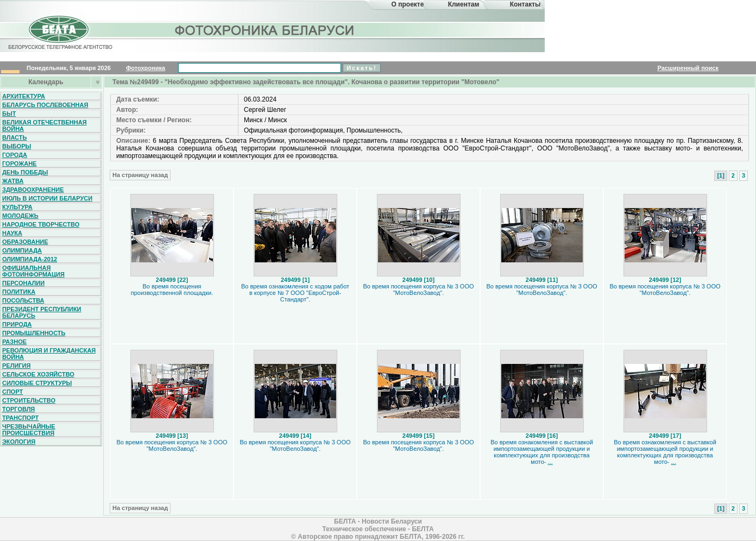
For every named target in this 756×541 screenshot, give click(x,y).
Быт (9, 114)
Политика (19, 292)
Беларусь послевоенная (45, 105)
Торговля (18, 409)
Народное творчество (41, 224)
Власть (14, 137)
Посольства (23, 300)
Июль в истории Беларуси (47, 198)
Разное (14, 342)
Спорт (12, 392)
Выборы (17, 146)
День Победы (25, 172)
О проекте (408, 4)
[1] (720, 175)
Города (15, 155)
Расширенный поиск (688, 68)
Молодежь (20, 216)
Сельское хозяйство (38, 374)
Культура (17, 207)
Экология (19, 442)
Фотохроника (146, 68)
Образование (25, 242)
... (550, 462)
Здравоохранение (33, 190)
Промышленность (34, 333)
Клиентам (464, 4)
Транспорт (20, 418)
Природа (17, 324)
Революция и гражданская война (49, 354)
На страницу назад (140, 175)
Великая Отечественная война (45, 125)
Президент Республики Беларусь (42, 312)
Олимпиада (22, 250)
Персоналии (23, 283)
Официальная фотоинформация (33, 271)
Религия (16, 366)
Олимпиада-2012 (30, 259)
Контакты (525, 4)
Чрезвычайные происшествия (29, 430)
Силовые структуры (37, 383)
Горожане (19, 163)
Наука (12, 233)
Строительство (29, 400)
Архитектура (24, 96)
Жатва (13, 181)
